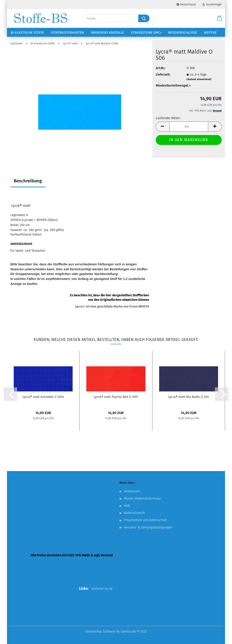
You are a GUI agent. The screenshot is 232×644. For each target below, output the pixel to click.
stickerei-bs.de (102, 589)
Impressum (132, 491)
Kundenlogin (212, 4)
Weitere (210, 33)
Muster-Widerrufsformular (142, 499)
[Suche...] (144, 18)
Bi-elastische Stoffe (27, 33)
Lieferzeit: (163, 75)
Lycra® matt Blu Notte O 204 (188, 397)
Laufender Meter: (168, 118)
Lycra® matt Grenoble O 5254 (43, 397)
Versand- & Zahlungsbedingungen (148, 527)
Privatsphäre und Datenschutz (145, 520)
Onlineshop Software (100, 632)
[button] (219, 18)
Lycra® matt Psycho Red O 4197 (116, 397)
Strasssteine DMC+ (146, 33)
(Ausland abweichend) (199, 79)
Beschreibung (28, 181)
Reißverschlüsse (183, 33)
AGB (127, 506)
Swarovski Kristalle (107, 33)
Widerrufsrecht (134, 513)
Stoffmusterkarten (67, 33)
